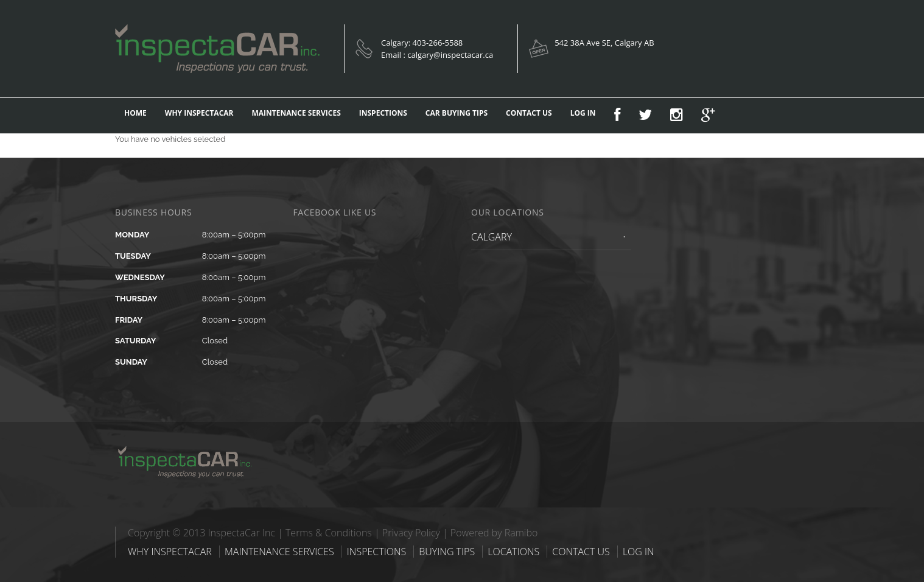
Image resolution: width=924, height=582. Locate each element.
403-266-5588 (438, 43)
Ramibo (521, 533)
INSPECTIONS (383, 113)
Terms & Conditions (329, 533)
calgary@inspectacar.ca (450, 55)
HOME (135, 113)
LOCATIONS (513, 552)
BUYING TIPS (447, 552)
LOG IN (583, 113)
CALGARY (492, 237)
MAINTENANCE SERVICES (296, 113)
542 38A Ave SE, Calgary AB (604, 43)
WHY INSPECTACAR (199, 113)
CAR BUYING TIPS (457, 113)
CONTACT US (529, 113)
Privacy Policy (411, 533)
